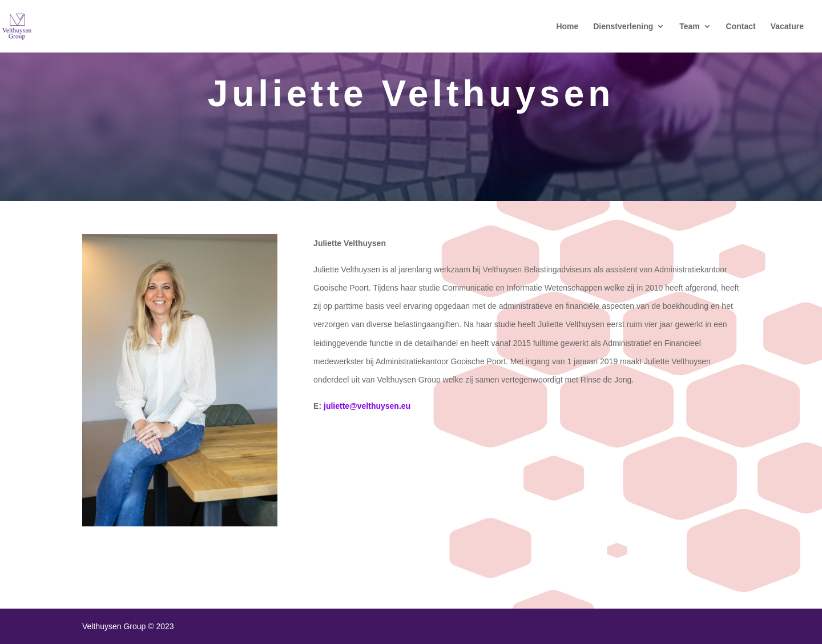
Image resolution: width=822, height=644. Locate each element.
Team (690, 27)
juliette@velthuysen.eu (367, 406)
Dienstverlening (623, 27)
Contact (741, 27)
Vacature (787, 27)
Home (567, 27)
